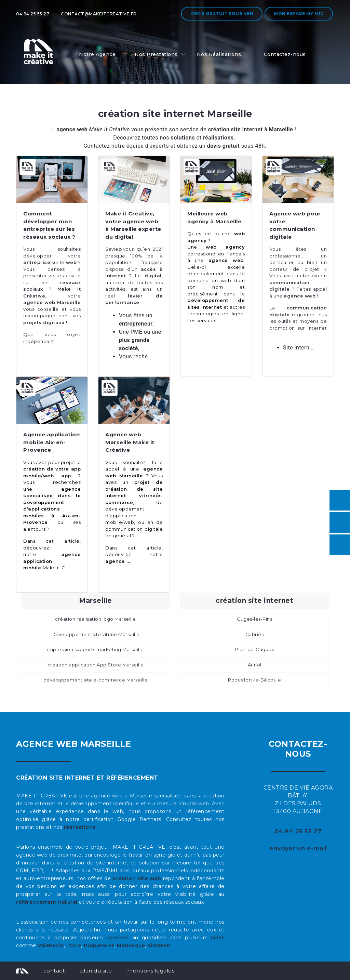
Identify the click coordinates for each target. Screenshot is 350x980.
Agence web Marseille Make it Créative (130, 442)
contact (54, 971)
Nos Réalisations (219, 54)
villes (218, 938)
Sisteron (159, 945)
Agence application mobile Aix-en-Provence (51, 442)
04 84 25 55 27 (33, 14)
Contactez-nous (285, 54)
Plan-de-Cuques (254, 649)
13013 (74, 945)
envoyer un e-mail (298, 848)
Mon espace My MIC (299, 14)
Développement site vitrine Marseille (96, 634)
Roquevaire (99, 945)
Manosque (131, 945)
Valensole (51, 945)
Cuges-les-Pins (254, 619)
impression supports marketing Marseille (96, 649)
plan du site (96, 971)
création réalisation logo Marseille (96, 619)
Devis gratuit (222, 14)
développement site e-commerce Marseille (96, 680)
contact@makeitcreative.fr (99, 14)
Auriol (255, 665)
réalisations (80, 827)
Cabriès (255, 634)
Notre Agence (97, 54)
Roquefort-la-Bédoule (254, 680)
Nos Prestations (156, 54)
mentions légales (151, 971)
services (117, 938)
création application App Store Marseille (96, 665)
